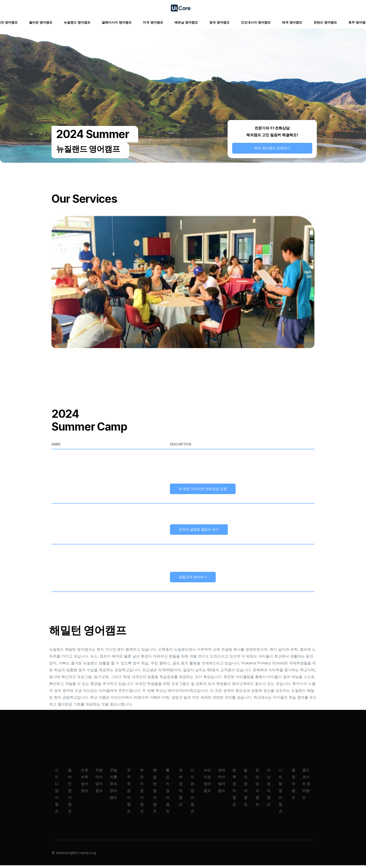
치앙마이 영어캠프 (99, 783)
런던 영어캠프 (257, 790)
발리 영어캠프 (246, 790)
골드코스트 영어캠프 (306, 787)
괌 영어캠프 (293, 787)
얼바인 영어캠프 (70, 793)
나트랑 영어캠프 (280, 793)
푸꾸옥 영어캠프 (129, 793)
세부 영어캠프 (181, 790)
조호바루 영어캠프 (85, 783)
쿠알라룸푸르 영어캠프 (113, 787)
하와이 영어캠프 (142, 793)
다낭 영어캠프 (269, 790)
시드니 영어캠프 (57, 793)
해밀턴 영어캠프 (155, 793)
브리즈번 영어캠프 (207, 783)
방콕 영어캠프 (234, 790)
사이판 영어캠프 (192, 793)
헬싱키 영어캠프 (168, 793)
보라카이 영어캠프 (222, 783)
